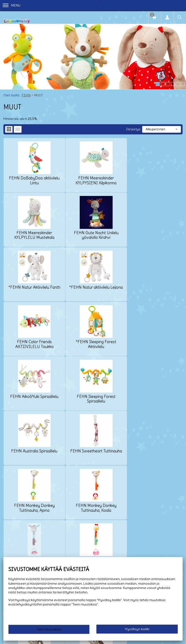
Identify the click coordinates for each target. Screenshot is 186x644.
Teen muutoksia (49, 629)
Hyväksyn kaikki (137, 629)
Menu (12, 5)
